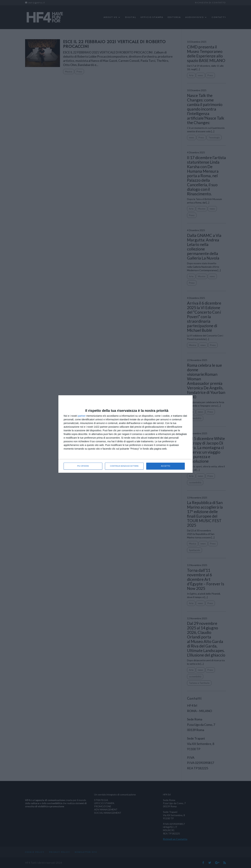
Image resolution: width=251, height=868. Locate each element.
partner (82, 416)
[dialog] (125, 434)
